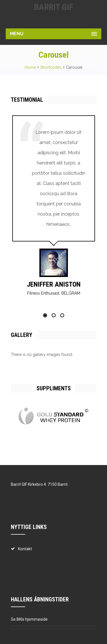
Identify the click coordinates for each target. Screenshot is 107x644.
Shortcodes (51, 67)
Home (30, 67)
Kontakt (25, 549)
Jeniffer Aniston (54, 284)
